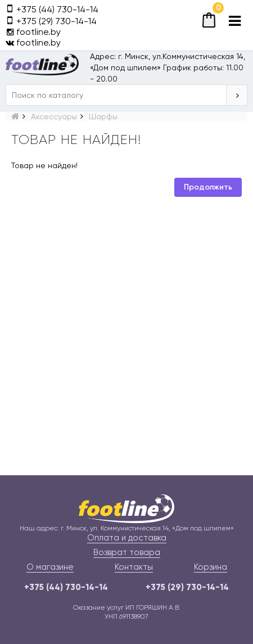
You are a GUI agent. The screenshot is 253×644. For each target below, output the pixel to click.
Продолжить (208, 187)
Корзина (211, 567)
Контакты (134, 567)
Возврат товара (127, 552)
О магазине (50, 567)
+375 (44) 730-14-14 (66, 587)
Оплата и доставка (127, 538)
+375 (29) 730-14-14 (187, 587)
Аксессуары (54, 116)
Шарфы (103, 116)
